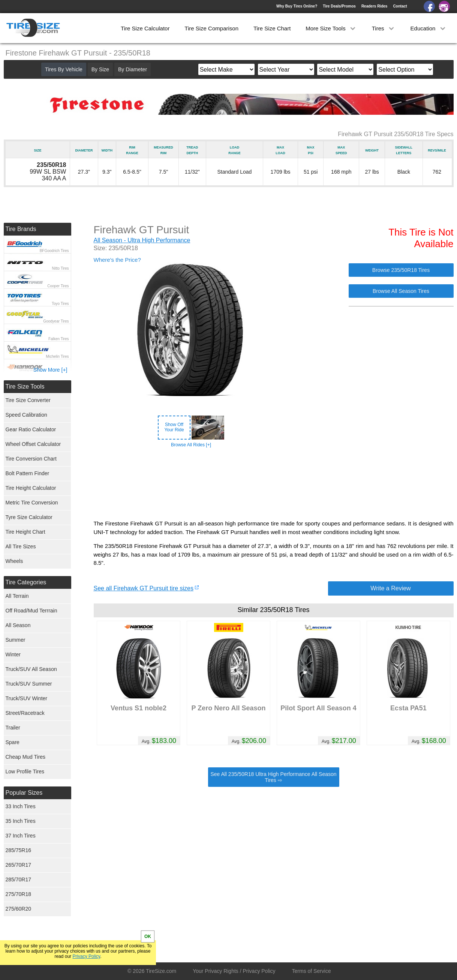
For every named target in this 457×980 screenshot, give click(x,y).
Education (429, 28)
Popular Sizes (24, 793)
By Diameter (133, 69)
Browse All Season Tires (401, 291)
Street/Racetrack (25, 713)
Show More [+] (50, 370)
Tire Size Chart (272, 28)
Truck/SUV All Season (31, 669)
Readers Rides (374, 6)
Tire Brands (21, 229)
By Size (100, 69)
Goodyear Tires (56, 321)
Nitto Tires (60, 268)
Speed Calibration (26, 415)
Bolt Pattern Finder (28, 473)
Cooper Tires (58, 286)
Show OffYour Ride (174, 427)
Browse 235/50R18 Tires (401, 270)
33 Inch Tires (21, 806)
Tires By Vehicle (64, 69)
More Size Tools (331, 28)
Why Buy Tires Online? (297, 6)
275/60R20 (19, 909)
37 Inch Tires (21, 836)
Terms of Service (312, 971)
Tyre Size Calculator (29, 517)
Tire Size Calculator (145, 28)
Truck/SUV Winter (27, 698)
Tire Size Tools (25, 386)
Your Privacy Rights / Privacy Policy (234, 971)
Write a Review (390, 588)
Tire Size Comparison (211, 28)
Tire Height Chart (25, 532)
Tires (384, 28)
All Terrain (17, 596)
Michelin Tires (57, 356)
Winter (13, 654)
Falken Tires (58, 339)
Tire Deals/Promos (339, 6)
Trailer (13, 728)
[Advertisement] (274, 484)
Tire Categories (26, 582)
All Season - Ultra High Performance (142, 240)
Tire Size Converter (28, 400)
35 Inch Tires (21, 821)
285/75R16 (19, 850)
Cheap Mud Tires (26, 757)
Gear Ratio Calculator (31, 429)
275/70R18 (19, 894)
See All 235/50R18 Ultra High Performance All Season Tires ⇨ (273, 777)
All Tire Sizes (21, 546)
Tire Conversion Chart (31, 459)
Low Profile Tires (25, 771)
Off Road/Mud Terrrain (31, 611)
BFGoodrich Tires (54, 251)
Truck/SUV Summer (29, 684)
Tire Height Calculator (31, 488)
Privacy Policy (86, 956)
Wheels (14, 561)
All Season (18, 625)
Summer (16, 640)
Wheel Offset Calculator (33, 444)
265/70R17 (19, 865)
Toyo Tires (60, 304)
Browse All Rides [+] (191, 445)
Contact (400, 6)
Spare (13, 742)
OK (148, 936)
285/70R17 (19, 879)
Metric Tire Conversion (32, 503)
